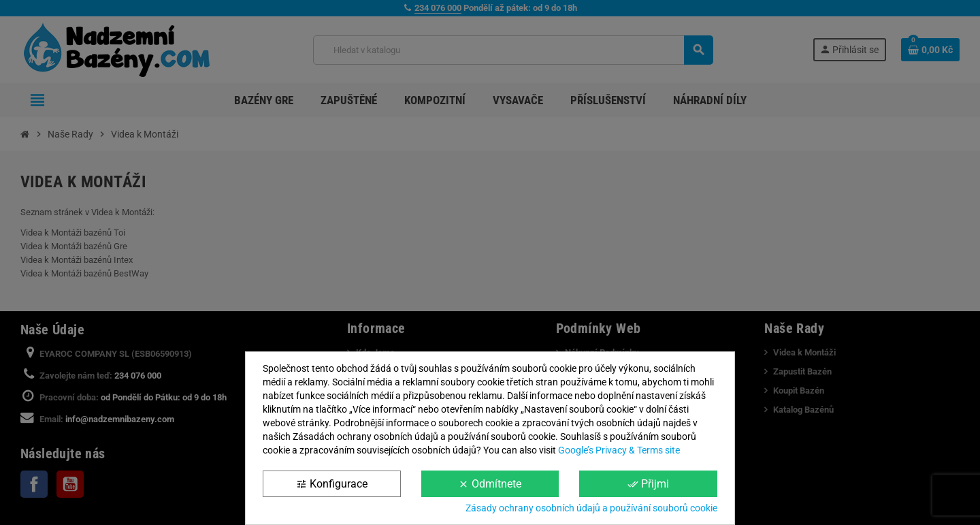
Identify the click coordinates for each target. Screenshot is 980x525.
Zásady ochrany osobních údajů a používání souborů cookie (591, 508)
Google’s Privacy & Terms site (619, 450)
